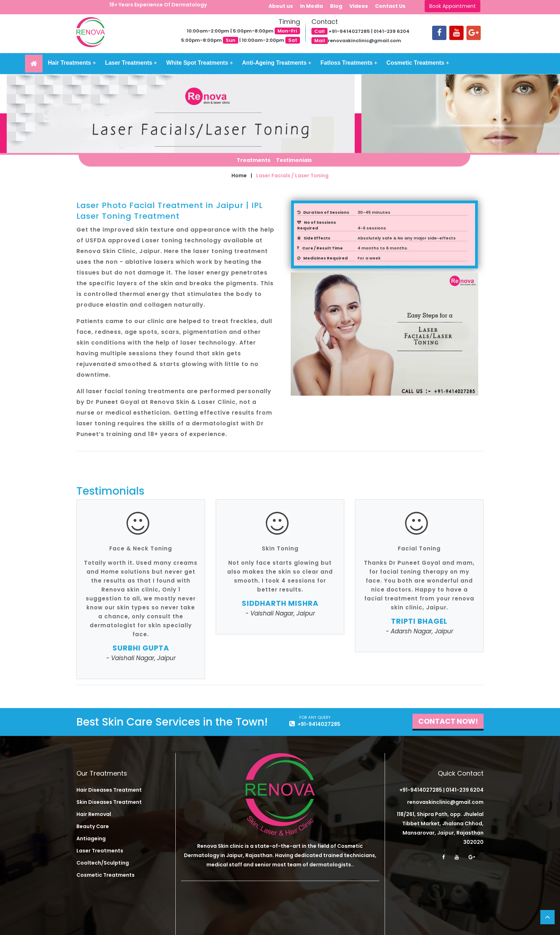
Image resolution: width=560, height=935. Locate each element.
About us (281, 6)
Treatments (254, 160)
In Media (311, 6)
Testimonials (294, 160)
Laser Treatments (129, 63)
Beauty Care (93, 826)
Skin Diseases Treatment (109, 802)
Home (239, 175)
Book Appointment (452, 6)
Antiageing (91, 838)
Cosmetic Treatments (415, 63)
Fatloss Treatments (346, 63)
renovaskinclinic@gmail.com (445, 802)
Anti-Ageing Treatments (274, 63)
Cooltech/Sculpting (103, 863)
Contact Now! (448, 721)
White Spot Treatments (197, 63)
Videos (359, 6)
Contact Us (390, 6)
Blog (336, 6)
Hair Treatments (69, 63)
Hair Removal (94, 814)
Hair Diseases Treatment (109, 790)
